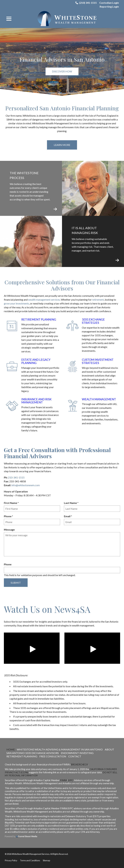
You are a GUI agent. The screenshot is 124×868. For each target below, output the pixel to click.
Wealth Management (99, 399)
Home (11, 749)
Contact (75, 756)
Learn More (62, 145)
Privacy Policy (11, 860)
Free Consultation (53, 756)
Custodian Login (109, 3)
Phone (9, 516)
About (109, 749)
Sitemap (46, 860)
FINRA (64, 780)
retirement (98, 300)
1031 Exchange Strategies (93, 321)
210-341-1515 (16, 477)
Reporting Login (109, 7)
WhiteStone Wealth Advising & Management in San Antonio (60, 749)
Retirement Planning (39, 319)
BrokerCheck (80, 765)
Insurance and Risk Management (36, 401)
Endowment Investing (77, 753)
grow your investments (16, 303)
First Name (12, 503)
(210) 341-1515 (86, 3)
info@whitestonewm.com (26, 485)
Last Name (72, 503)
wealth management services (44, 300)
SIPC (70, 780)
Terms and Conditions (30, 860)
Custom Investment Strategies (98, 361)
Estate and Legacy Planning (36, 361)
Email (69, 516)
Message (9, 530)
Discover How (62, 71)
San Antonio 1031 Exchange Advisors (33, 753)
